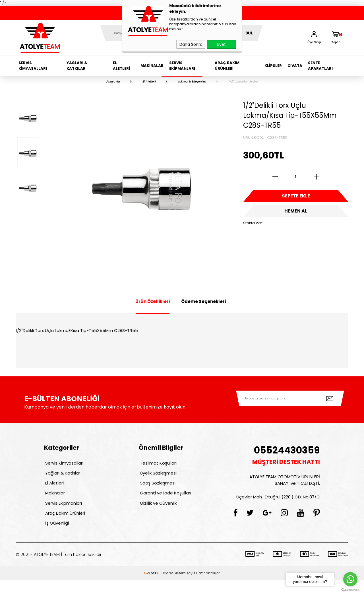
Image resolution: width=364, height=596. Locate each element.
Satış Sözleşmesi (157, 489)
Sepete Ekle (296, 198)
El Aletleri (121, 66)
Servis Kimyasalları (33, 66)
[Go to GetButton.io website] (350, 590)
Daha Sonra (191, 44)
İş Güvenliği (56, 538)
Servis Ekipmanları (182, 66)
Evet (222, 44)
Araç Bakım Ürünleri (227, 66)
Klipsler (273, 66)
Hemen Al (296, 216)
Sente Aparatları (320, 66)
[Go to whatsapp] (350, 579)
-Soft (150, 589)
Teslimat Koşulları (157, 464)
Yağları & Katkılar (77, 66)
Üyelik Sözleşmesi (157, 476)
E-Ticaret (165, 589)
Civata (295, 66)
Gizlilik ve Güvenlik (157, 513)
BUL (249, 33)
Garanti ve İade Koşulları (164, 501)
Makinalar (152, 66)
